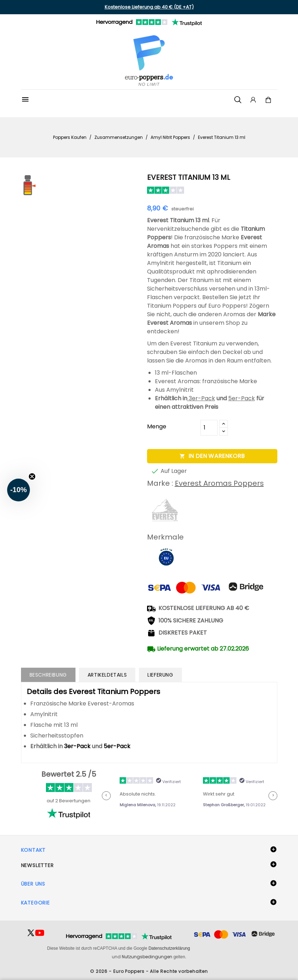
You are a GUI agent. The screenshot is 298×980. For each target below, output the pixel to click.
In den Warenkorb (212, 456)
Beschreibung (48, 675)
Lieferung (160, 675)
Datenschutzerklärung (169, 948)
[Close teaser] (32, 476)
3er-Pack (201, 398)
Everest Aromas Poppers (219, 483)
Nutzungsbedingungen (147, 957)
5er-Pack (242, 398)
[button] (19, 490)
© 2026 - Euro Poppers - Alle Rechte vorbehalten (149, 971)
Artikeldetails (107, 675)
